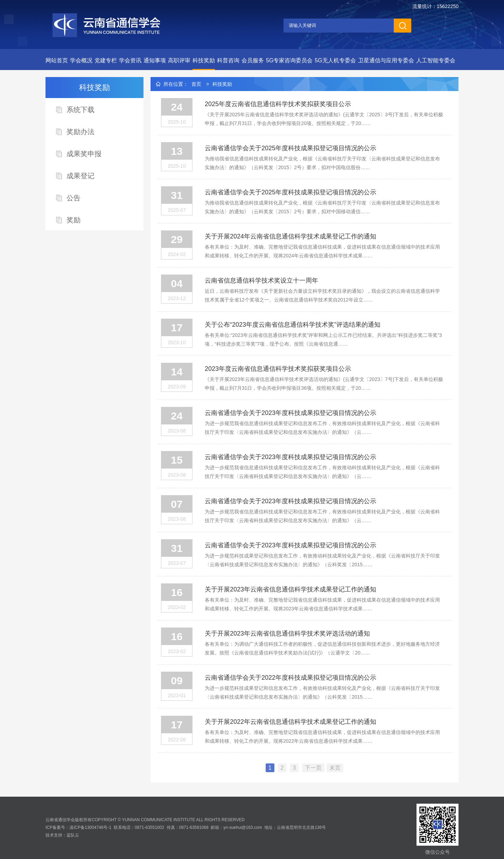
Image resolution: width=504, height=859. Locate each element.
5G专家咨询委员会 (289, 60)
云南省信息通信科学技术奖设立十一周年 (261, 280)
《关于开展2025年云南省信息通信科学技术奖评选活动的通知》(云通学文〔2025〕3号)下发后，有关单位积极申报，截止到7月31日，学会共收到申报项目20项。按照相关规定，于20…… (324, 119)
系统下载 (80, 110)
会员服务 (253, 60)
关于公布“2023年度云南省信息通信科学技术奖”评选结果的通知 (293, 325)
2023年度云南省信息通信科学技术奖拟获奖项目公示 (278, 369)
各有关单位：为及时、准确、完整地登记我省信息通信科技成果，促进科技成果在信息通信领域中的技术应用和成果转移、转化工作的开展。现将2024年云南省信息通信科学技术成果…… (322, 251)
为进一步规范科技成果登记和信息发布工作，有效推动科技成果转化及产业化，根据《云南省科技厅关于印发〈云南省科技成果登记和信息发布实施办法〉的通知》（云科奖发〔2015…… (322, 560)
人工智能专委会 (436, 60)
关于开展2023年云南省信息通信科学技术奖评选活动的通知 (287, 633)
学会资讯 (130, 60)
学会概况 (81, 60)
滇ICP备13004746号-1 (90, 827)
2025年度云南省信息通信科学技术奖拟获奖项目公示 (278, 104)
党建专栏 (106, 60)
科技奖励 (204, 60)
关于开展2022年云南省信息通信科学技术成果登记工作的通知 (290, 722)
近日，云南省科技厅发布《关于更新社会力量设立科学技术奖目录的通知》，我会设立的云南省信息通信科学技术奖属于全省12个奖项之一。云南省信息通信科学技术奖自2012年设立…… (322, 295)
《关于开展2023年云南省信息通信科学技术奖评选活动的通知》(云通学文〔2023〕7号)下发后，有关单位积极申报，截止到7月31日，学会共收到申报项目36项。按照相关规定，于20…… (324, 384)
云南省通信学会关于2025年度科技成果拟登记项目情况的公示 (290, 148)
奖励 (73, 220)
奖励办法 (80, 132)
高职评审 (179, 60)
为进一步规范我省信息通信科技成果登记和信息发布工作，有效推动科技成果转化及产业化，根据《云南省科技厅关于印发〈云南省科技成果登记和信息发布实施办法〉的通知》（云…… (322, 428)
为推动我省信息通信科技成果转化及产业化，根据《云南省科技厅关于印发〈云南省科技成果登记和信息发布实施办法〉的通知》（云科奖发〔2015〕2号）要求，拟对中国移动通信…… (322, 207)
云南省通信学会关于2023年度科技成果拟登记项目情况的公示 (290, 413)
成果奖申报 (84, 154)
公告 (73, 198)
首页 (196, 84)
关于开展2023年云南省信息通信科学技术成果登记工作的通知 (290, 589)
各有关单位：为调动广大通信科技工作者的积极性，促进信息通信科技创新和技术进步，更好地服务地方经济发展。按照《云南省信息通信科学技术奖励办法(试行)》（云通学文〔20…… (322, 648)
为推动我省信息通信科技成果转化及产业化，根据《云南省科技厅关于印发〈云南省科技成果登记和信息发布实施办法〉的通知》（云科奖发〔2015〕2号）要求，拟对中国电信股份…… (322, 163)
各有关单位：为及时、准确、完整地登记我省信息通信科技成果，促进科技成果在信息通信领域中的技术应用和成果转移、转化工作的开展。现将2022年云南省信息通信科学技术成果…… (322, 737)
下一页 (313, 768)
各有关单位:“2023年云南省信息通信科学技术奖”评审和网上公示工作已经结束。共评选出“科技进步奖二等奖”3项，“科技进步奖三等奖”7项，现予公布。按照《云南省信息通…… (323, 340)
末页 (335, 768)
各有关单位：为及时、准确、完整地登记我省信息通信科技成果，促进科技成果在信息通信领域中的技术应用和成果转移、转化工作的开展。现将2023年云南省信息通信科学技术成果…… (322, 604)
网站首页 (57, 60)
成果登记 (80, 176)
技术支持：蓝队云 (62, 835)
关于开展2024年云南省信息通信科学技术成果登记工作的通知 (290, 236)
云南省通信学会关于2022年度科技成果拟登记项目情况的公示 (290, 678)
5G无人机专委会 (335, 60)
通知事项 (155, 60)
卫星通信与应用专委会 (386, 60)
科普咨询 (228, 60)
